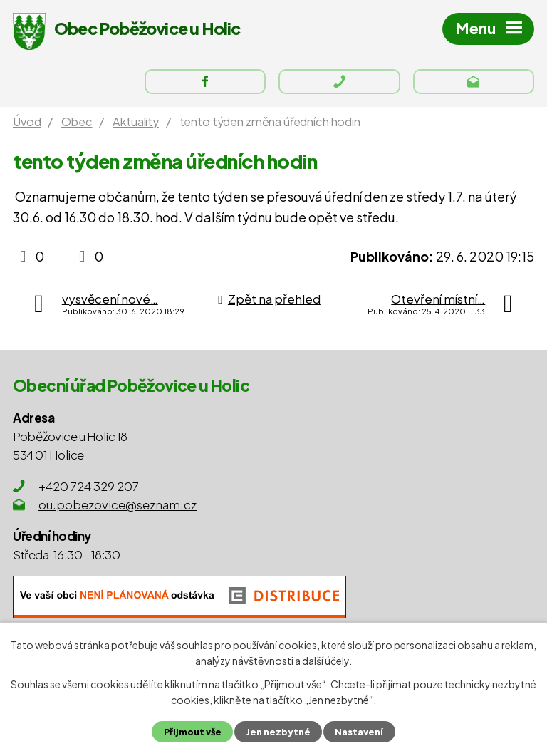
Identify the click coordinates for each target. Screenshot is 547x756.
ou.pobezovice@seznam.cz (118, 504)
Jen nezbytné (278, 732)
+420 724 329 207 (89, 486)
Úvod (27, 121)
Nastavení (359, 732)
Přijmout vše (193, 732)
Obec (77, 121)
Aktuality (136, 121)
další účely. (327, 661)
